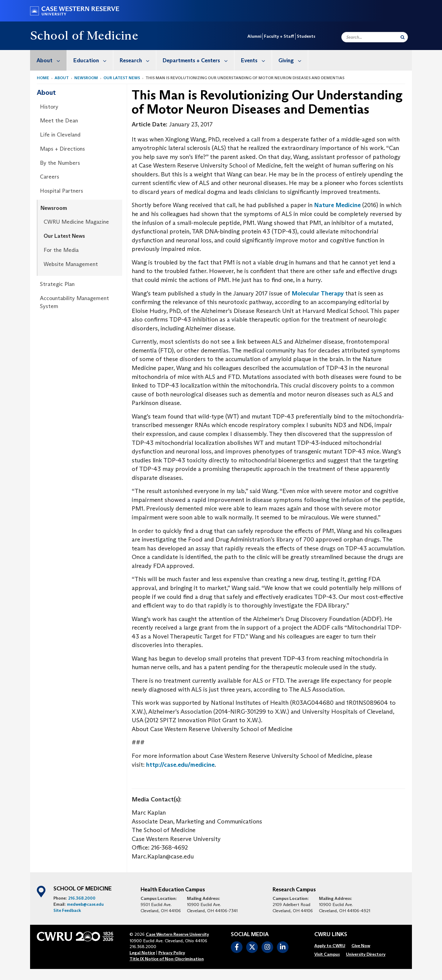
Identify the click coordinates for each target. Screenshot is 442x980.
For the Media (61, 250)
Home (43, 78)
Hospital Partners (62, 191)
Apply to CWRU (330, 946)
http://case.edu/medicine (180, 765)
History (49, 107)
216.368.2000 (82, 898)
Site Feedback (67, 910)
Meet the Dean (59, 121)
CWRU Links (331, 935)
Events (256, 60)
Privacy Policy (172, 953)
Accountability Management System (74, 302)
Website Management (71, 264)
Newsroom (86, 78)
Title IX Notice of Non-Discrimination (167, 959)
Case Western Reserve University (177, 934)
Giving (293, 60)
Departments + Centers (198, 60)
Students (306, 36)
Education (93, 60)
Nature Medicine (337, 205)
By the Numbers (60, 163)
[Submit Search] (403, 37)
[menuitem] (48, 60)
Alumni (254, 36)
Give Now (361, 946)
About (52, 60)
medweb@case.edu (85, 904)
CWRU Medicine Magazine (76, 222)
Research (138, 60)
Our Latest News (122, 78)
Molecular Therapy (318, 293)
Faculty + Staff (279, 36)
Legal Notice (142, 953)
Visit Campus (327, 954)
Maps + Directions (62, 149)
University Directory (366, 954)
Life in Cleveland (60, 135)
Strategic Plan (57, 284)
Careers (50, 177)
